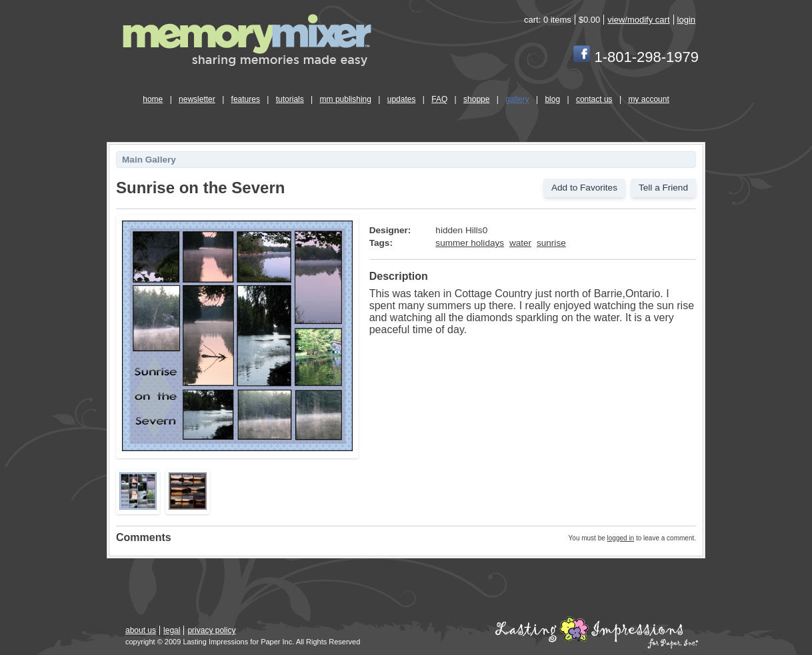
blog (552, 99)
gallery (517, 99)
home (153, 99)
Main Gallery (149, 160)
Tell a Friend (663, 188)
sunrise (551, 243)
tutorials (290, 99)
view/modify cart (638, 20)
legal (172, 630)
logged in (621, 538)
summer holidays (470, 243)
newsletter (197, 99)
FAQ (439, 99)
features (246, 99)
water (520, 243)
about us (141, 630)
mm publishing (346, 99)
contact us (594, 99)
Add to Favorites (584, 188)
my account (648, 99)
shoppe (476, 99)
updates (402, 99)
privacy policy (211, 630)
